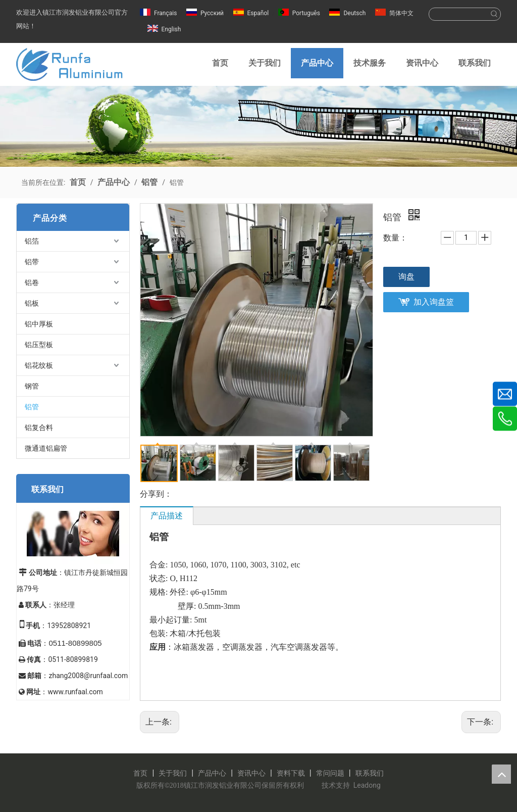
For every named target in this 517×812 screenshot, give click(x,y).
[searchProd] (459, 14)
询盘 (406, 277)
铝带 (32, 262)
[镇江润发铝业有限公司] (258, 126)
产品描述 (167, 516)
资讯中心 (251, 773)
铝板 (32, 303)
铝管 (32, 407)
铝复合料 (39, 427)
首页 (140, 773)
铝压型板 (39, 345)
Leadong (367, 785)
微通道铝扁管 (46, 448)
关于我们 (173, 773)
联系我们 (370, 773)
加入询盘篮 (434, 302)
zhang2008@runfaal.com (88, 676)
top (501, 774)
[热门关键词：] (494, 14)
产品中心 (212, 773)
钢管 (32, 386)
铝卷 (32, 282)
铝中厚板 (39, 324)
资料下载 (291, 773)
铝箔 (32, 241)
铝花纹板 (39, 365)
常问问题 (330, 773)
